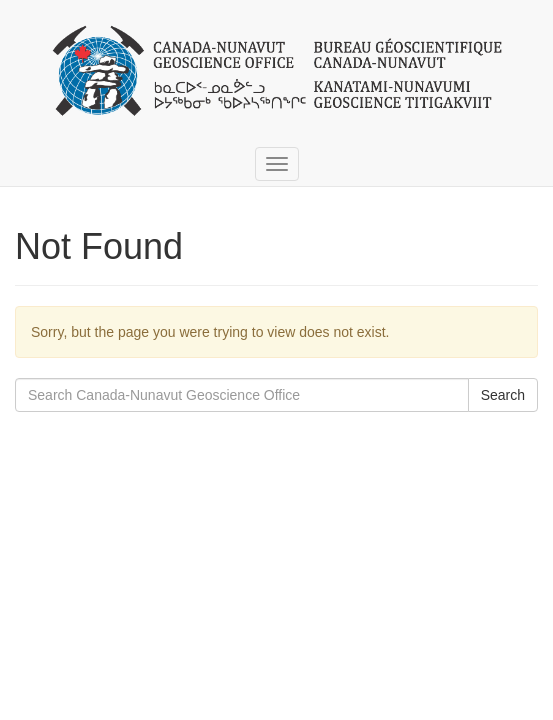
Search (503, 395)
